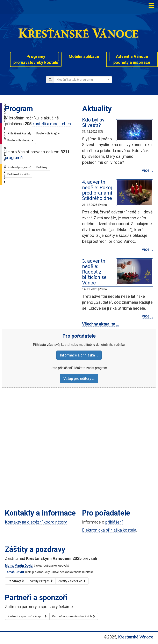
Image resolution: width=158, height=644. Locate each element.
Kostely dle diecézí (20, 140)
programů (14, 158)
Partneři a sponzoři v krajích (27, 616)
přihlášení (114, 522)
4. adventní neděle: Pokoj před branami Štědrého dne (97, 190)
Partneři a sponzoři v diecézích (74, 616)
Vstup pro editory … (79, 379)
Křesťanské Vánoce (136, 637)
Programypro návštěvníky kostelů (36, 59)
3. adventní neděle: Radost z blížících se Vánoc (94, 272)
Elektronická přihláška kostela (109, 530)
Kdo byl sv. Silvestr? (94, 123)
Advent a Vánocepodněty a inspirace (132, 59)
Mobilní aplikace (84, 56)
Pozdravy (16, 581)
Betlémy (42, 167)
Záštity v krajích (41, 581)
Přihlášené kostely (19, 133)
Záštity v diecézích (72, 581)
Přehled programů (19, 167)
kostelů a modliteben (52, 124)
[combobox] (83, 80)
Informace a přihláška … (79, 355)
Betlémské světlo (19, 174)
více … (148, 170)
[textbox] (82, 80)
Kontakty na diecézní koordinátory (36, 522)
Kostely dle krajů (48, 133)
